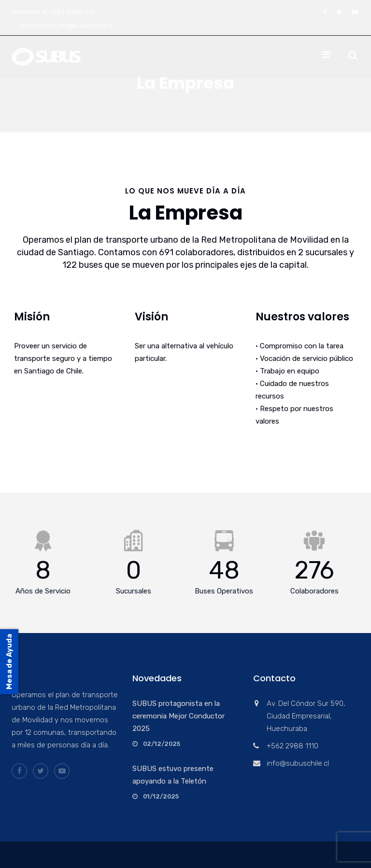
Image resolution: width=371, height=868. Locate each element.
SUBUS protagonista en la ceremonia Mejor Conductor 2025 (178, 716)
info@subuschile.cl (85, 25)
